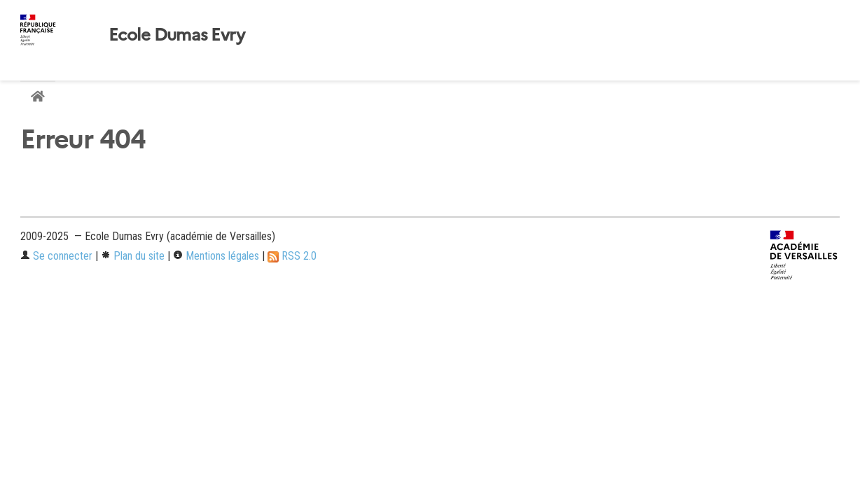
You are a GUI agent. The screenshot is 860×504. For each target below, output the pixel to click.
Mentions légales (216, 256)
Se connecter (56, 256)
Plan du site (133, 256)
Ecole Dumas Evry (176, 35)
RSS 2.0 (292, 256)
